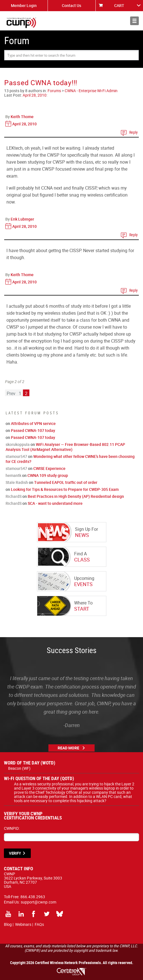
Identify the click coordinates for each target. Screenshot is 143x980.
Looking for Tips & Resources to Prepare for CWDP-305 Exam (65, 489)
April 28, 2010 (35, 95)
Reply (133, 132)
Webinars (23, 924)
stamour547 (16, 456)
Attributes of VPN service (33, 423)
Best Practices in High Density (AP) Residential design (76, 496)
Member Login (24, 5)
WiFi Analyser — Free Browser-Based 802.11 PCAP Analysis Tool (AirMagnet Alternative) (65, 447)
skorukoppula (18, 444)
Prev (11, 393)
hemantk (13, 475)
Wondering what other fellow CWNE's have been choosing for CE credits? (70, 459)
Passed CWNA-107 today (33, 430)
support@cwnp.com (38, 902)
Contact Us (71, 5)
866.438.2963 (33, 897)
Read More (68, 748)
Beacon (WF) (19, 768)
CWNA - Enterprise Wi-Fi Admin (91, 91)
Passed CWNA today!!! (41, 83)
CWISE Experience (49, 468)
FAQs (39, 924)
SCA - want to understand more (55, 503)
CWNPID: (12, 828)
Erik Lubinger (22, 219)
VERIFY (15, 853)
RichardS (14, 496)
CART (119, 5)
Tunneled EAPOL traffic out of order (66, 482)
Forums (54, 91)
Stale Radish (17, 482)
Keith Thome (22, 117)
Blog (8, 924)
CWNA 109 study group (48, 475)
